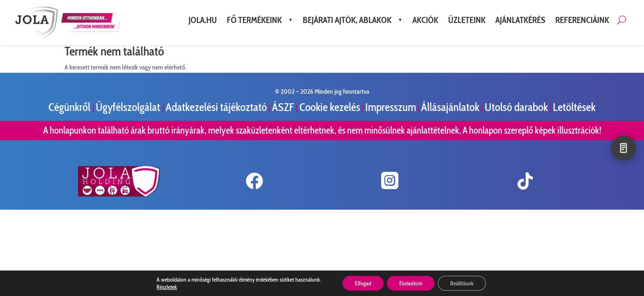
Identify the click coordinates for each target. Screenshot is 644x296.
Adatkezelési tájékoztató (216, 107)
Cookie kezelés (330, 107)
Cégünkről (70, 107)
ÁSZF (284, 107)
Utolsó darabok (516, 107)
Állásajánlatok (451, 107)
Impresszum (391, 107)
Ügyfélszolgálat (129, 107)
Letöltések (574, 107)
